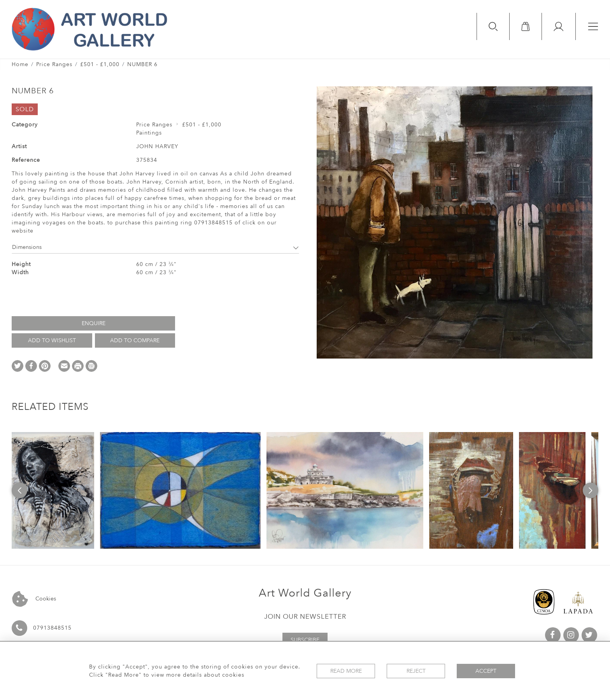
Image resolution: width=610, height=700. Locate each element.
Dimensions (155, 247)
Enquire (94, 323)
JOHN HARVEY (157, 146)
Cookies (34, 599)
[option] (53, 490)
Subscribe (305, 640)
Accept (486, 671)
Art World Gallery (305, 593)
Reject (416, 671)
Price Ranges (54, 64)
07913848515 (52, 628)
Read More (346, 671)
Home (20, 64)
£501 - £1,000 (100, 64)
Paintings (149, 133)
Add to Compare (135, 340)
